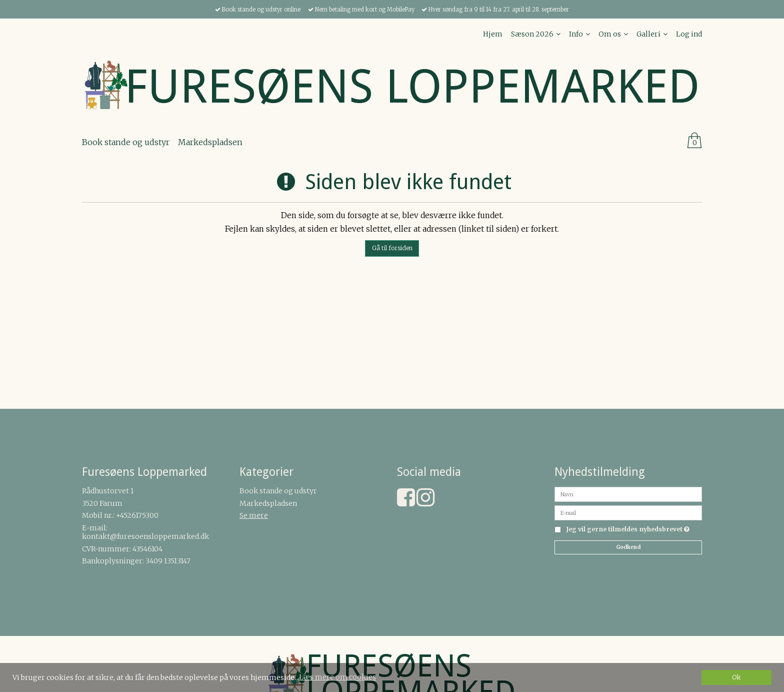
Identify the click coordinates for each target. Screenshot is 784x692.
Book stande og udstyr (278, 491)
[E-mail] (628, 512)
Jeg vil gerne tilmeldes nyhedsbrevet (628, 530)
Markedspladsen (268, 503)
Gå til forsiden (392, 248)
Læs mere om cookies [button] (337, 677)
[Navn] (628, 494)
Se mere (254, 515)
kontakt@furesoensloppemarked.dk (145, 536)
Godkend (628, 547)
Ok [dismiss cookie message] (736, 677)
